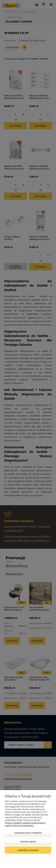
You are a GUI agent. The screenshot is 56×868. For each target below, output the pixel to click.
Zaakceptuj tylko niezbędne (28, 833)
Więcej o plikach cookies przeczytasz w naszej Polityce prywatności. (25, 824)
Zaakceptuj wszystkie (28, 850)
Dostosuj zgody (28, 841)
